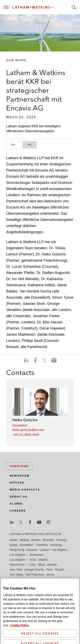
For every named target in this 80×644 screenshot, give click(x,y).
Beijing (24, 540)
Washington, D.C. (27, 584)
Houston (32, 550)
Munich (52, 565)
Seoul (50, 574)
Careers (18, 511)
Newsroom (20, 476)
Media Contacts (25, 490)
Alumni (16, 504)
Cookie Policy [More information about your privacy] (20, 641)
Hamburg (56, 545)
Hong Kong (17, 550)
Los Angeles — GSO (23, 560)
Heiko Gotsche (25, 420)
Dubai (13, 545)
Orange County (34, 570)
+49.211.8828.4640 (26, 435)
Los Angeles (59, 550)
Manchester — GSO (23, 565)
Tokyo (60, 579)
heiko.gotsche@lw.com (28, 430)
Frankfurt (42, 545)
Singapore (35, 579)
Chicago (61, 540)
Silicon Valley (18, 579)
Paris (49, 570)
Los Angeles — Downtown (26, 555)
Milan (41, 565)
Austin (14, 540)
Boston (36, 540)
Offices (17, 483)
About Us (18, 497)
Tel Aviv (49, 579)
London (45, 550)
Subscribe (19, 466)
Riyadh (60, 570)
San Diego (16, 574)
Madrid (43, 560)
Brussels (48, 540)
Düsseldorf (20, 425)
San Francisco (35, 574)
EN (16, 144)
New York (16, 570)
